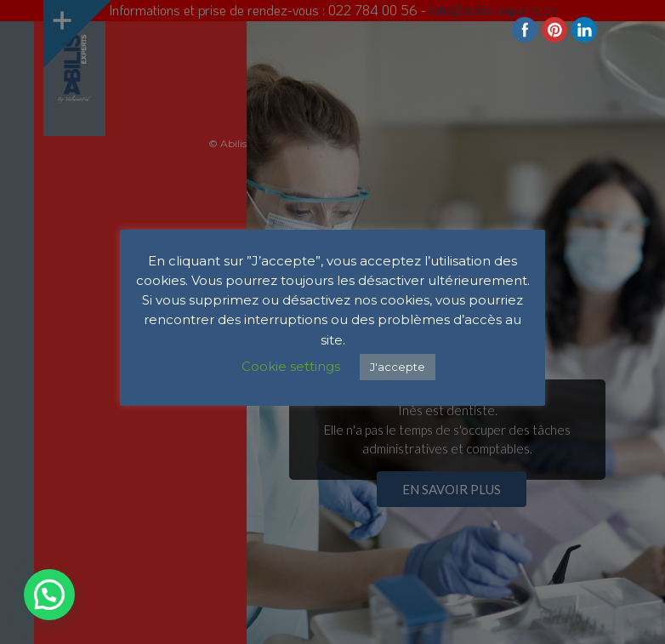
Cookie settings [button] (291, 366)
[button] (49, 595)
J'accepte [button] (398, 367)
